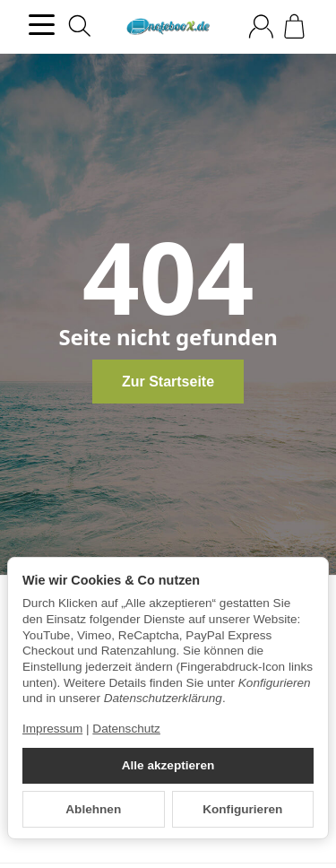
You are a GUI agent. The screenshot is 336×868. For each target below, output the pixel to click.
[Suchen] (80, 26)
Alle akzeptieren (168, 765)
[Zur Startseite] (168, 27)
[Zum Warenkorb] (294, 26)
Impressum (52, 729)
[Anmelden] (261, 26)
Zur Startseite (168, 382)
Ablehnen (93, 809)
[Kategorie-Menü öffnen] (42, 25)
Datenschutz (126, 729)
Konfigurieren (242, 809)
